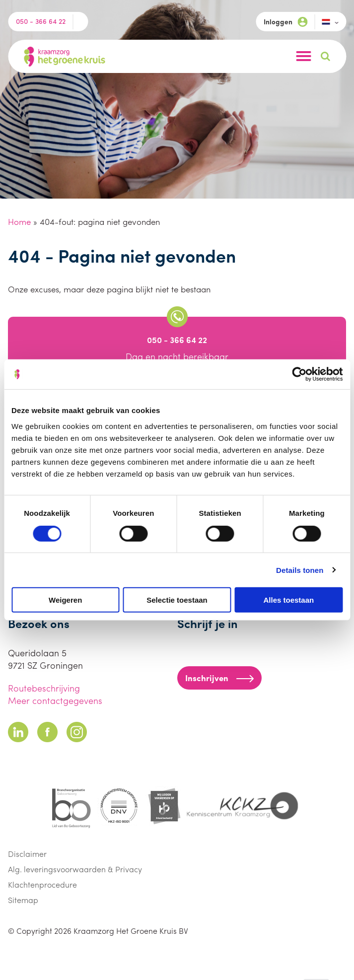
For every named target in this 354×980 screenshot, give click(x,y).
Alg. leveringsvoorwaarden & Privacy (75, 869)
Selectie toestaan (177, 600)
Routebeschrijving (44, 688)
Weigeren (65, 600)
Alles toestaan (288, 600)
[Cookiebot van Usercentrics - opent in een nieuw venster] (299, 374)
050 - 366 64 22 (41, 21)
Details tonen (300, 570)
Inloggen (285, 22)
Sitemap (23, 900)
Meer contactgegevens (55, 700)
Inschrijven (219, 678)
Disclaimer (27, 854)
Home (19, 221)
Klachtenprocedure (42, 884)
